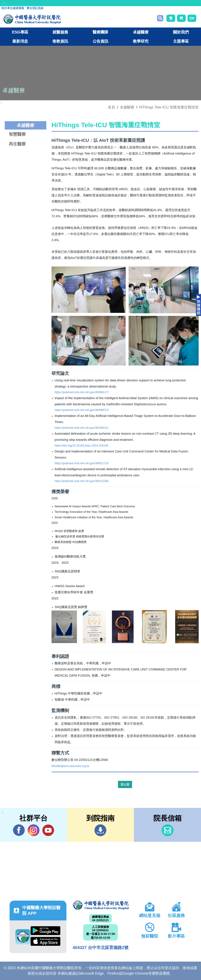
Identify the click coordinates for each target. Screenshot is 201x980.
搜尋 (160, 18)
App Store (45, 941)
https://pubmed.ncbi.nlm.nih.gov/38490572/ (82, 410)
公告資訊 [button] (100, 41)
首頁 (111, 107)
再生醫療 (17, 144)
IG (34, 830)
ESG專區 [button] (20, 32)
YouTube (48, 830)
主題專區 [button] (181, 41)
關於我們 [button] (181, 32)
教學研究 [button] (141, 41)
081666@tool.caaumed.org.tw (70, 766)
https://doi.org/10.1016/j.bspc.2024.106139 (81, 446)
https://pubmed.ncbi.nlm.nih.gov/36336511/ (82, 428)
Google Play (45, 931)
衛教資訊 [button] (60, 41)
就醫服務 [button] (60, 32)
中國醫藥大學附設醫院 (100, 905)
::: (4, 3)
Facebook (19, 830)
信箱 (167, 830)
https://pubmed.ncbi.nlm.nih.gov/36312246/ (82, 481)
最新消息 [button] (20, 41)
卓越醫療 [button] (141, 32)
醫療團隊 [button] (100, 32)
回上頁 (125, 784)
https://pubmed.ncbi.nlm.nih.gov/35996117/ (82, 392)
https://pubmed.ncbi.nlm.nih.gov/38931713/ (82, 463)
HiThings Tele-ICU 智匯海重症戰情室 (169, 107)
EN (192, 18)
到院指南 (100, 830)
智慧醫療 (17, 134)
